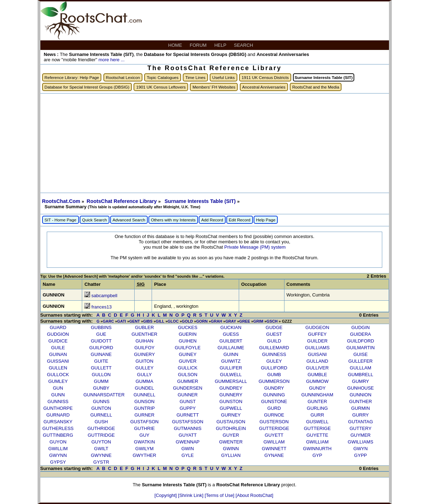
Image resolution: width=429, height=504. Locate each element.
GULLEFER (360, 361)
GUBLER (144, 327)
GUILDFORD (360, 341)
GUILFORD (101, 348)
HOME (176, 45)
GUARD (58, 327)
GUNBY (101, 388)
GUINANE (101, 354)
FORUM (199, 45)
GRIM (258, 321)
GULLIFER (231, 368)
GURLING (317, 408)
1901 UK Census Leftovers (161, 87)
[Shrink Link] (191, 495)
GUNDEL (145, 388)
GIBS (148, 321)
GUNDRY (274, 388)
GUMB (274, 375)
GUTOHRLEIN (231, 428)
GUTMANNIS (188, 428)
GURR (317, 415)
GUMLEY (58, 381)
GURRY (360, 415)
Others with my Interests (173, 220)
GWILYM (145, 449)
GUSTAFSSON (188, 422)
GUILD (274, 341)
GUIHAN (144, 341)
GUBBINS (101, 327)
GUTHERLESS (58, 428)
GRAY (231, 321)
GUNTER (317, 401)
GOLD (187, 321)
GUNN (58, 395)
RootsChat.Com (61, 201)
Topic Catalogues (163, 77)
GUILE (58, 348)
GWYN (360, 449)
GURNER (145, 415)
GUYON (58, 442)
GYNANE (274, 455)
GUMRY (361, 381)
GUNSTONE (274, 401)
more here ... (112, 60)
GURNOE (274, 415)
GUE (101, 334)
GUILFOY (144, 348)
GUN (58, 388)
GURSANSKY (58, 422)
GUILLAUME (231, 348)
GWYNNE (101, 455)
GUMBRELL (361, 375)
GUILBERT (231, 341)
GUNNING (274, 395)
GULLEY (144, 368)
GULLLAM (360, 368)
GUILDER (317, 341)
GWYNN (58, 455)
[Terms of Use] (220, 495)
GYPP (361, 455)
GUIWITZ (231, 361)
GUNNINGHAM (317, 395)
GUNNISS (58, 401)
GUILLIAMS (317, 348)
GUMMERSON (274, 381)
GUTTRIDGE (101, 435)
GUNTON (101, 408)
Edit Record (240, 220)
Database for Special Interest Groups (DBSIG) (87, 87)
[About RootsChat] (254, 495)
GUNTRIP (144, 408)
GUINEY (188, 354)
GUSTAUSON (231, 422)
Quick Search (95, 220)
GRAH (216, 321)
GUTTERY (361, 428)
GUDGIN (361, 327)
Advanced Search (129, 220)
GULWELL (231, 375)
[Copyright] (166, 495)
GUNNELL (144, 395)
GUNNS (101, 401)
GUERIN (188, 334)
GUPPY (188, 408)
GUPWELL (231, 408)
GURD (274, 408)
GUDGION (58, 334)
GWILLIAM (317, 442)
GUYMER (360, 435)
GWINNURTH (317, 449)
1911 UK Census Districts (265, 77)
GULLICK (188, 368)
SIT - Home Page (61, 220)
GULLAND (317, 361)
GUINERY (144, 354)
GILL (160, 321)
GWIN (188, 449)
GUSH (101, 422)
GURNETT (188, 415)
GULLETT (101, 368)
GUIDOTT (101, 341)
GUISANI (317, 354)
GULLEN (58, 368)
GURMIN (360, 408)
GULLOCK (58, 375)
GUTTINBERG (58, 435)
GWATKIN (144, 442)
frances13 (101, 307)
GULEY (274, 361)
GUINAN (58, 354)
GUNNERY (231, 395)
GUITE (101, 361)
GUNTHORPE (58, 408)
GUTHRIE (144, 428)
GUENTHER (144, 334)
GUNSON (144, 401)
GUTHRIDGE (101, 428)
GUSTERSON (274, 422)
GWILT (101, 449)
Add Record (212, 220)
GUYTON (101, 442)
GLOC (173, 321)
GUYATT (188, 435)
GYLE (188, 455)
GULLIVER (317, 368)
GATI (122, 321)
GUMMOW (317, 381)
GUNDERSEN (188, 388)
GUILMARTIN (361, 348)
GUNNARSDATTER (104, 395)
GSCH (272, 321)
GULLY (145, 375)
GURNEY (231, 415)
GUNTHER (361, 401)
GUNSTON (231, 401)
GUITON (145, 361)
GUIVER (188, 361)
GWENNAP (188, 442)
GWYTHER (144, 455)
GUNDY (317, 388)
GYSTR (101, 462)
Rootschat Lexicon (123, 77)
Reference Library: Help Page (72, 77)
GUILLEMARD (274, 348)
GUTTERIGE (317, 428)
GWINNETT (274, 449)
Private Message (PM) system (255, 247)
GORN (202, 321)
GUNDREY (231, 388)
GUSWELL (317, 422)
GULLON (101, 375)
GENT (135, 321)
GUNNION (360, 395)
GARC (108, 321)
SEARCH (244, 45)
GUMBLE (317, 375)
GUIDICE (58, 341)
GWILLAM (274, 442)
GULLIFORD (274, 368)
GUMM (101, 381)
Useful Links (224, 77)
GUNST (188, 401)
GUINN (231, 354)
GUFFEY (317, 334)
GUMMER (188, 381)
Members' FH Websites (214, 87)
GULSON (188, 375)
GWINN (231, 449)
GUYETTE (317, 435)
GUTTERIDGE (274, 428)
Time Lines (195, 77)
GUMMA (145, 381)
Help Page (266, 220)
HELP (221, 45)
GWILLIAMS (361, 442)
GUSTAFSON (145, 422)
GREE (245, 321)
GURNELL (101, 415)
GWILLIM (58, 449)
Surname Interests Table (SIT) (201, 201)
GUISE (360, 354)
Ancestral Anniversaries (264, 87)
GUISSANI (58, 361)
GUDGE (274, 327)
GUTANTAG (361, 422)
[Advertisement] (215, 143)
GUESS (231, 334)
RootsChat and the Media (316, 87)
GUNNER (188, 395)
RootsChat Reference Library (123, 201)
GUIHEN (188, 341)
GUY (145, 435)
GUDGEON (317, 327)
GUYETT (274, 435)
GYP (317, 455)
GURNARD (58, 415)
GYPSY (58, 462)
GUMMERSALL (231, 381)
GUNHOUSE (360, 388)
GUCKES (188, 327)
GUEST (274, 334)
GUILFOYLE (188, 348)
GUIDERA (360, 334)
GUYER (231, 435)
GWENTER (231, 442)
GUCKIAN (231, 327)
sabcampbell (104, 296)
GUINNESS (274, 354)
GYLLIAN (231, 455)
